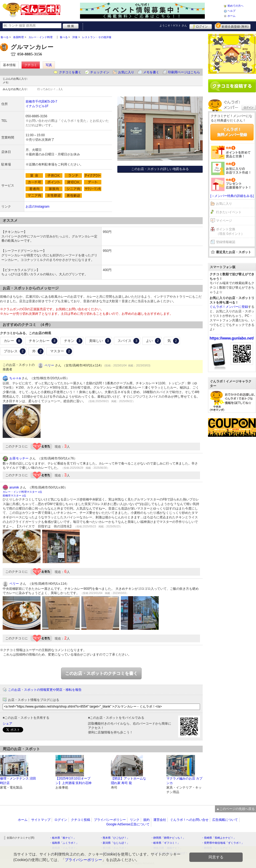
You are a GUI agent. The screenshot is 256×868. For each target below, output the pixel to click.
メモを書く (151, 72)
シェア (7, 724)
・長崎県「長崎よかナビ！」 (219, 838)
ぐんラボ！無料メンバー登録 (232, 132)
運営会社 (160, 820)
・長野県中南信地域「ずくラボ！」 (223, 843)
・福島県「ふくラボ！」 (64, 843)
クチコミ (31, 65)
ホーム (231, 16)
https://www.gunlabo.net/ (232, 338)
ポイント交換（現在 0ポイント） (230, 231)
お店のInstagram (37, 207)
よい (153, 341)
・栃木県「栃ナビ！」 (63, 838)
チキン (73, 341)
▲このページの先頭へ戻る (235, 809)
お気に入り (126, 72)
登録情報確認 (226, 242)
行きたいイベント (229, 212)
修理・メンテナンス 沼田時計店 (18, 781)
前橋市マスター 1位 (14, 496)
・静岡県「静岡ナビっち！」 (168, 838)
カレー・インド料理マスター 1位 (22, 492)
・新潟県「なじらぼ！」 (115, 843)
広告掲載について (225, 820)
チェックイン (100, 72)
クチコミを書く (70, 72)
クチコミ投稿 (81, 820)
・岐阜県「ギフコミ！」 (165, 843)
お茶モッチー (19, 458)
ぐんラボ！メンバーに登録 (229, 307)
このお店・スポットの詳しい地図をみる (160, 169)
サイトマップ (41, 820)
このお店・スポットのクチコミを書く (101, 673)
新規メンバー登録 (233, 26)
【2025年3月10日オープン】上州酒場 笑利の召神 (73, 781)
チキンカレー (43, 341)
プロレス (15, 351)
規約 (146, 820)
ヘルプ (231, 11)
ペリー (49, 365)
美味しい (100, 341)
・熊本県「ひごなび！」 (115, 838)
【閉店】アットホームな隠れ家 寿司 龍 (129, 781)
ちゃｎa (15, 378)
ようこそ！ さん (173, 25)
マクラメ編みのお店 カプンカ (184, 781)
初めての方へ (235, 6)
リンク (135, 820)
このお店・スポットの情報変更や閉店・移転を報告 (45, 690)
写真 (49, 65)
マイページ (224, 221)
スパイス (129, 341)
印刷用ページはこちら (184, 72)
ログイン (201, 26)
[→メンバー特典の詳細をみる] (232, 196)
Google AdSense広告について (128, 824)
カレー (13, 341)
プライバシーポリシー (110, 820)
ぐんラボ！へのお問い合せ (189, 820)
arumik (14, 487)
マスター (61, 351)
